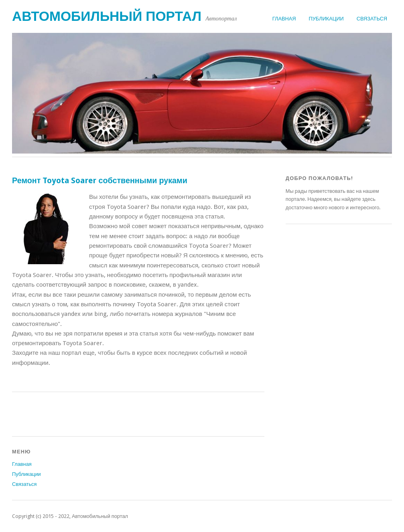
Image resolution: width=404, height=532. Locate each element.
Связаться (372, 19)
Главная (284, 19)
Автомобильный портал (107, 16)
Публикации (326, 19)
